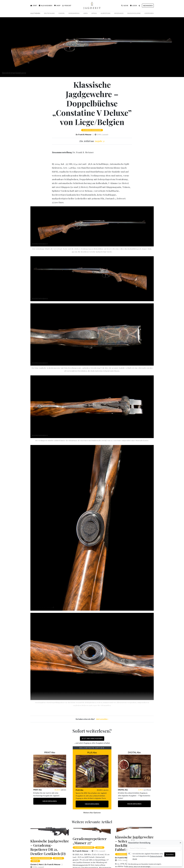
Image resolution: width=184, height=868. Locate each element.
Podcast (67, 6)
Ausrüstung (106, 13)
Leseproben (149, 13)
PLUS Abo (92, 753)
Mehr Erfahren (50, 801)
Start (34, 6)
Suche (125, 6)
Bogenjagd (119, 13)
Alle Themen (35, 13)
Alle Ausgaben (46, 6)
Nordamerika (74, 13)
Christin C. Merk (37, 864)
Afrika (94, 13)
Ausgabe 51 (99, 141)
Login (134, 6)
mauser (100, 847)
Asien (85, 13)
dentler (35, 861)
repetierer (58, 858)
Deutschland (49, 13)
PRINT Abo (50, 752)
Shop (57, 6)
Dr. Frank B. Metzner (84, 135)
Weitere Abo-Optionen (92, 813)
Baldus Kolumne (134, 13)
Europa (62, 13)
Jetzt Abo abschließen (92, 738)
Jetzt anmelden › (102, 719)
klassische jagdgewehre (92, 130)
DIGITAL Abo (134, 752)
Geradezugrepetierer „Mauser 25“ (90, 841)
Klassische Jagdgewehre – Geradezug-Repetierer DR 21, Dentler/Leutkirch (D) (50, 847)
